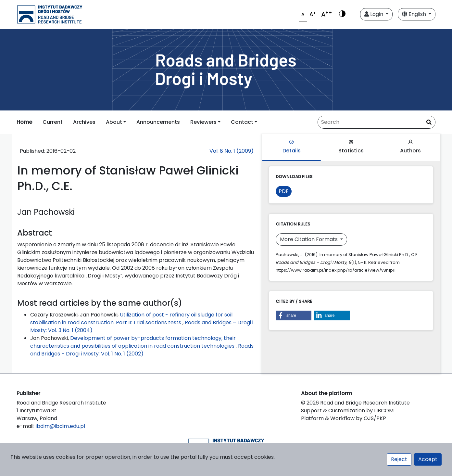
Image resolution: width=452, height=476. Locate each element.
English (415, 14)
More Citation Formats (309, 239)
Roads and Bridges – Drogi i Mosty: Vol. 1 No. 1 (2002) (142, 350)
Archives (84, 122)
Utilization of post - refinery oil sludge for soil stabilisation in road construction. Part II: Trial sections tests (131, 319)
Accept (428, 459)
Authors (410, 147)
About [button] (114, 122)
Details (292, 147)
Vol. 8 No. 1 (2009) (232, 151)
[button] (294, 315)
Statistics (351, 147)
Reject (399, 459)
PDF (284, 191)
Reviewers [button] (203, 122)
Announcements (158, 122)
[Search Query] (377, 122)
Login (374, 14)
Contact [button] (242, 122)
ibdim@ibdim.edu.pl (60, 426)
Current (53, 122)
